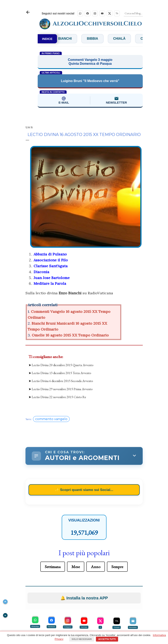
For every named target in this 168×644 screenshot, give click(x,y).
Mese (76, 527)
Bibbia (98, 39)
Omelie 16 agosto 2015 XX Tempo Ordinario (70, 335)
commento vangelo (51, 379)
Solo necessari (82, 639)
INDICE (47, 39)
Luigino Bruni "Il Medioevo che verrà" (90, 81)
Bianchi (71, 39)
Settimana (53, 527)
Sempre (117, 527)
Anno (96, 527)
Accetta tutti (107, 639)
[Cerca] (133, 13)
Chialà (125, 39)
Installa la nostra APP (84, 558)
